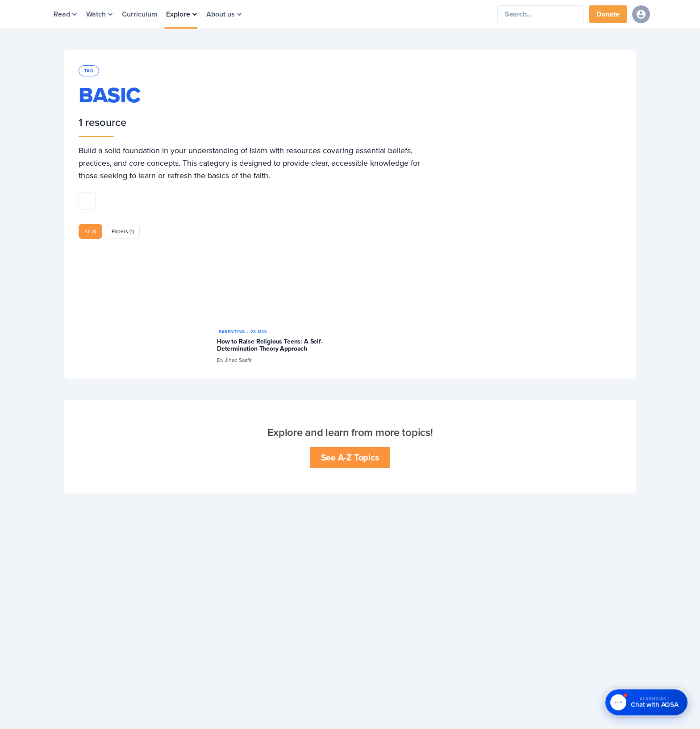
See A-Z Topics (350, 457)
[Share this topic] (87, 201)
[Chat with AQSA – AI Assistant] (646, 703)
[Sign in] (641, 14)
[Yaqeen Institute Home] (371, 15)
